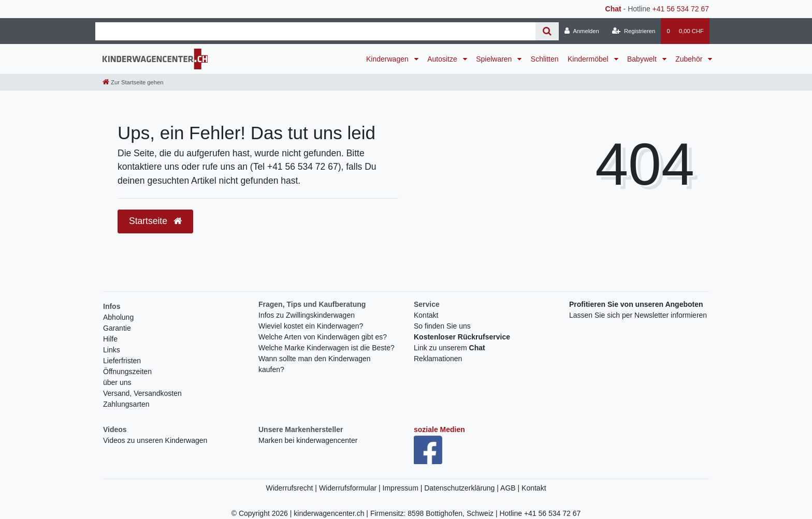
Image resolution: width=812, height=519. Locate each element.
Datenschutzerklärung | (462, 488)
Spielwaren (495, 59)
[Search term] (315, 31)
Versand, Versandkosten (142, 393)
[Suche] (547, 31)
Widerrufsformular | (351, 488)
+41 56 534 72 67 (681, 9)
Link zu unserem (450, 348)
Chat (613, 9)
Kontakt (426, 315)
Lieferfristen (122, 361)
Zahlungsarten (126, 404)
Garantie (117, 328)
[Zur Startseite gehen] (133, 82)
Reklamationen (438, 359)
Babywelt (643, 59)
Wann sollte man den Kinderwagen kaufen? (315, 364)
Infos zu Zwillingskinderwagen (307, 315)
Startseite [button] (155, 221)
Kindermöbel (589, 59)
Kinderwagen (388, 59)
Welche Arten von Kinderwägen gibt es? (323, 337)
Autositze (443, 59)
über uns (117, 382)
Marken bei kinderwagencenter (308, 440)
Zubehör (690, 59)
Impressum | (404, 488)
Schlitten (545, 59)
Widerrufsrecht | (292, 488)
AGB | (511, 488)
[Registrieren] (634, 31)
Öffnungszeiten (127, 372)
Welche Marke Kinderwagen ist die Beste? (327, 348)
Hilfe (110, 339)
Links (112, 350)
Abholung (118, 317)
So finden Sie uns (442, 326)
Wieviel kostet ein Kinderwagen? (311, 326)
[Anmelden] (582, 31)
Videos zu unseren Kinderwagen (155, 440)
